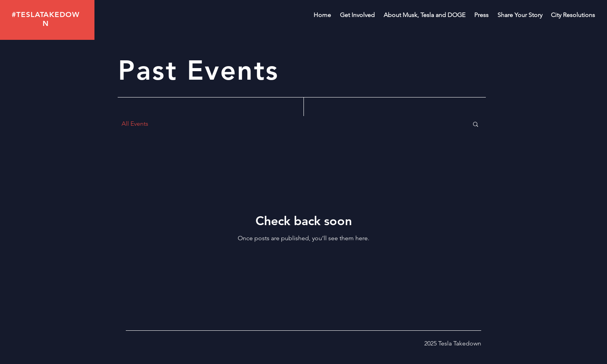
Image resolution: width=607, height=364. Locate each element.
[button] (476, 125)
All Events (135, 124)
